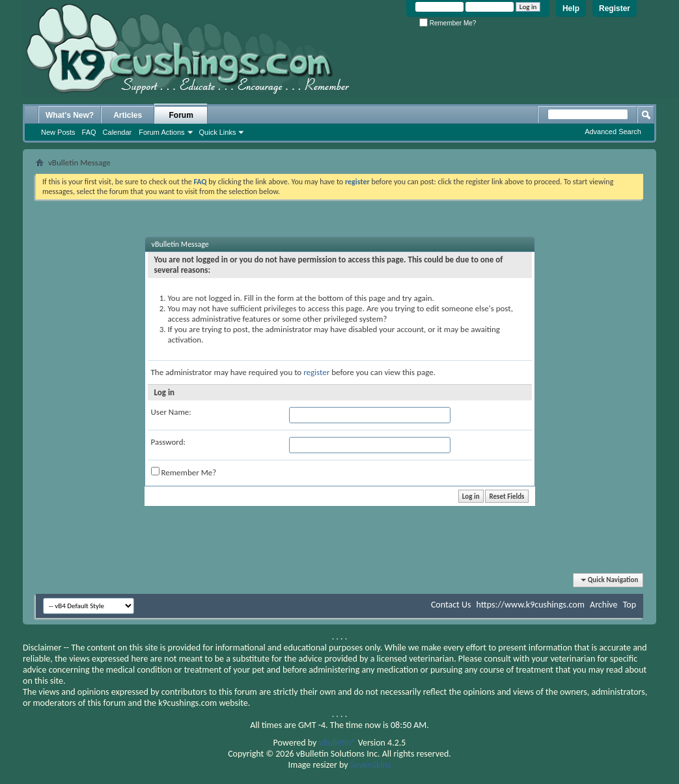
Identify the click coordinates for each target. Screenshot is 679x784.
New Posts (58, 132)
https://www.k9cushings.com (531, 605)
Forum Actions (161, 132)
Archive (603, 605)
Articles (128, 115)
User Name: (171, 412)
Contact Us (451, 605)
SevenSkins (371, 765)
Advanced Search (613, 132)
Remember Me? (448, 23)
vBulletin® (338, 743)
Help (571, 8)
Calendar (118, 132)
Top (630, 605)
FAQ (89, 132)
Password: (168, 442)
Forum (181, 115)
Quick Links (218, 132)
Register (615, 8)
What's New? (70, 115)
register (316, 372)
